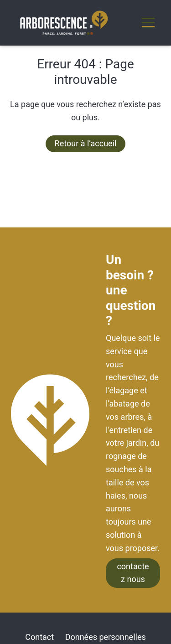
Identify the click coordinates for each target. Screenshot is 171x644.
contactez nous (133, 573)
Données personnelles (106, 637)
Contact (39, 637)
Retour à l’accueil (86, 143)
